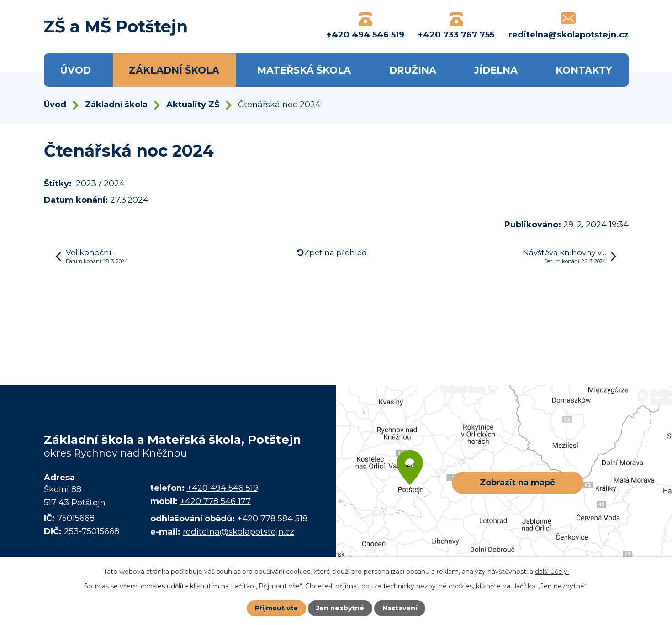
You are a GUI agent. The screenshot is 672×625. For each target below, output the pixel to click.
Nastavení (400, 608)
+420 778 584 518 (272, 519)
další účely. (552, 572)
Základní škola (174, 70)
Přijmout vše (276, 608)
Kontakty (584, 70)
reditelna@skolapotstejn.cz (238, 532)
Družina (413, 70)
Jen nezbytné (340, 608)
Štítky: (58, 184)
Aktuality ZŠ (193, 105)
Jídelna (496, 70)
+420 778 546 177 (215, 501)
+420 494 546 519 (222, 488)
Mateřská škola (304, 70)
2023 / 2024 (100, 184)
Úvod (75, 70)
